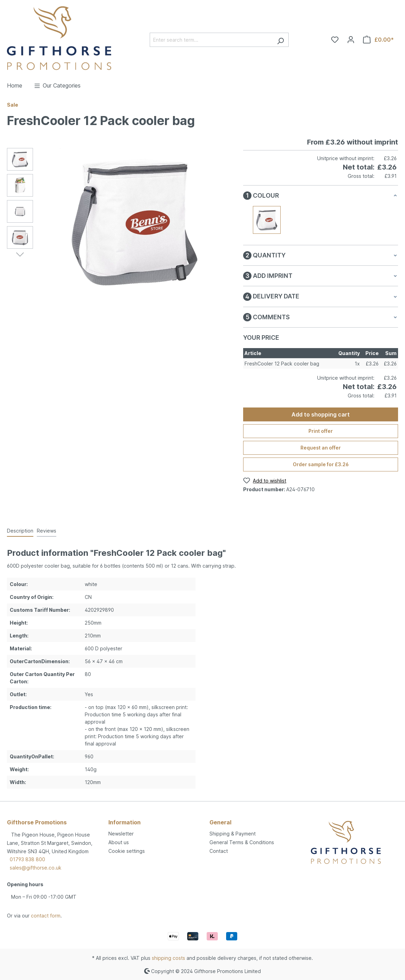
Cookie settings (127, 851)
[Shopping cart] (378, 40)
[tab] (20, 531)
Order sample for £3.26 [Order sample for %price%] (321, 464)
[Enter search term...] (211, 40)
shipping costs (168, 958)
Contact (219, 851)
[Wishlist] (335, 40)
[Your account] (351, 40)
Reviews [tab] (47, 531)
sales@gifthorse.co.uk (36, 868)
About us (119, 842)
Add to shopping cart (321, 414)
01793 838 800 (27, 859)
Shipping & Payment (233, 834)
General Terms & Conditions (242, 842)
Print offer (321, 431)
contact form (46, 916)
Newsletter (121, 834)
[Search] (280, 40)
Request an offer (321, 448)
